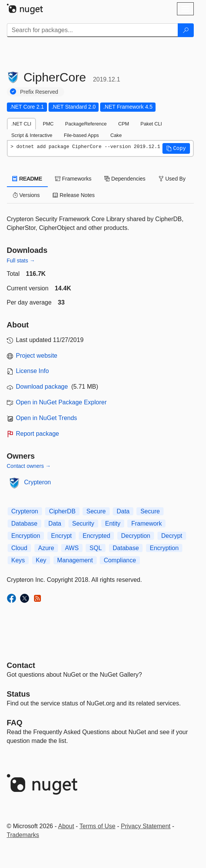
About (66, 826)
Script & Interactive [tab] (32, 135)
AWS (72, 548)
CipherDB (62, 511)
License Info (32, 371)
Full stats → (21, 261)
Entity (113, 524)
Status (19, 694)
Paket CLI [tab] (151, 124)
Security (83, 524)
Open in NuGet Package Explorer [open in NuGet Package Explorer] (61, 402)
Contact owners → (29, 466)
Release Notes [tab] (74, 195)
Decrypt (172, 536)
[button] (176, 148)
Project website (37, 356)
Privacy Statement (146, 826)
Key (41, 560)
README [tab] (28, 179)
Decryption (136, 536)
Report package (38, 434)
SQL (96, 548)
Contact (21, 665)
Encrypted (96, 536)
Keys (18, 560)
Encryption (26, 536)
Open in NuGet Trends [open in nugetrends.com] (47, 418)
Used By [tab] (172, 179)
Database (25, 524)
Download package (42, 387)
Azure (46, 548)
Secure (96, 511)
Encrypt (62, 536)
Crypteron (37, 482)
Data (123, 511)
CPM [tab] (123, 124)
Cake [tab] (116, 135)
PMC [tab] (48, 124)
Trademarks (23, 835)
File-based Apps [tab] (81, 135)
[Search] (186, 30)
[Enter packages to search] (92, 30)
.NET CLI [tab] (21, 124)
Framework (146, 524)
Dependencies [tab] (125, 179)
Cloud (19, 548)
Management (75, 560)
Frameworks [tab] (73, 179)
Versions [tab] (26, 195)
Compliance (120, 560)
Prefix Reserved (39, 92)
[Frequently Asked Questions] (15, 723)
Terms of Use (97, 826)
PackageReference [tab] (86, 124)
